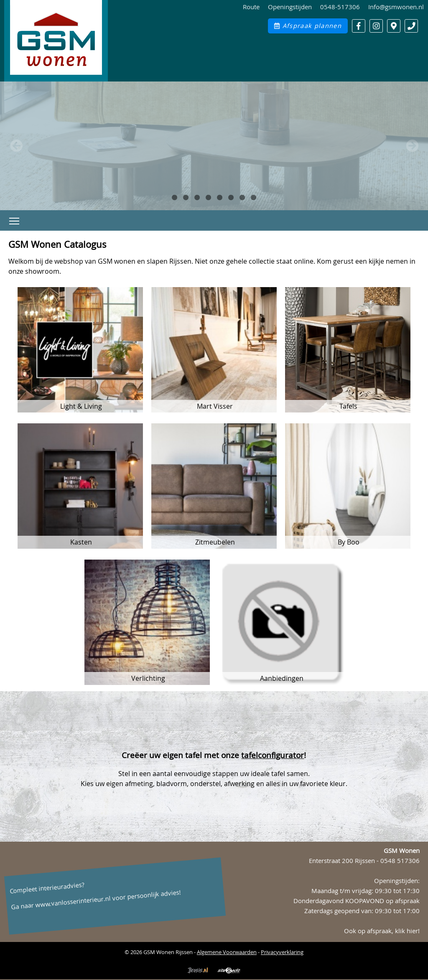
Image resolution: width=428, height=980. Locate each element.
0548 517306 (400, 861)
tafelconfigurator (273, 755)
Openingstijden (290, 7)
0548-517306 (340, 7)
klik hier (406, 931)
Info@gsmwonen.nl (396, 7)
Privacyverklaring (282, 952)
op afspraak (403, 901)
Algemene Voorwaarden (227, 952)
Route (251, 7)
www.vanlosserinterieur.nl (73, 902)
